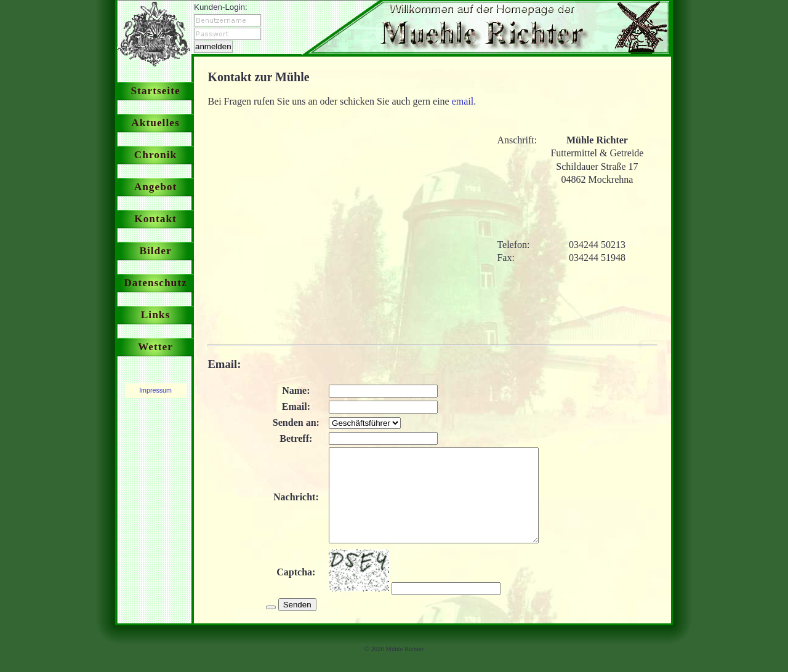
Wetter (155, 347)
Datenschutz (155, 283)
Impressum (155, 390)
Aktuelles (155, 123)
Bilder (155, 251)
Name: (293, 390)
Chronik (155, 155)
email (463, 101)
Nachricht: (294, 506)
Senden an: (293, 422)
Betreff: (293, 438)
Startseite (155, 91)
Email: (293, 406)
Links (155, 315)
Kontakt (155, 219)
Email (222, 364)
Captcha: (293, 590)
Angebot (156, 187)
